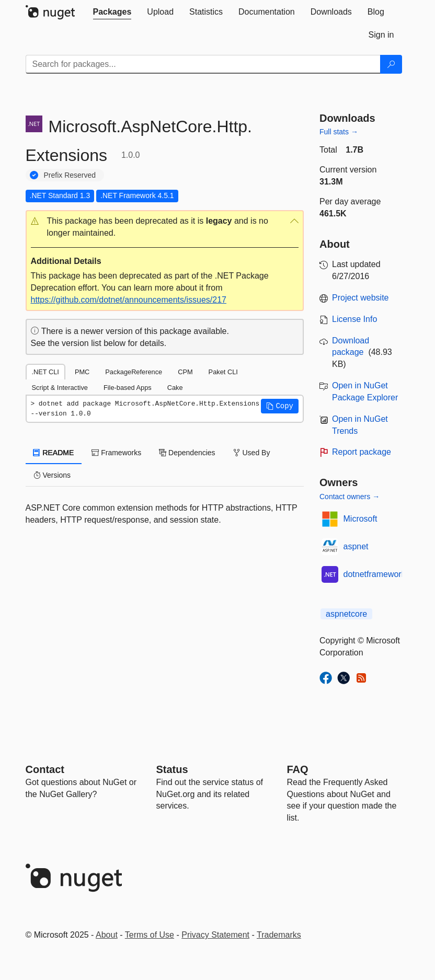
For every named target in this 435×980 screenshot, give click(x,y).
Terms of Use (150, 935)
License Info (354, 319)
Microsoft (360, 519)
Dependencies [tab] (187, 453)
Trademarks (279, 935)
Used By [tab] (252, 453)
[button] (165, 227)
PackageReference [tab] (134, 372)
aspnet (356, 546)
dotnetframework (375, 574)
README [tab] (54, 453)
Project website (360, 298)
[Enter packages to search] (203, 64)
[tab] (112, 12)
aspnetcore (346, 614)
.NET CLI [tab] (45, 372)
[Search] (391, 64)
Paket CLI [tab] (223, 372)
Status (172, 769)
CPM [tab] (185, 372)
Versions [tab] (52, 475)
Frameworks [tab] (116, 453)
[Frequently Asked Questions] (298, 769)
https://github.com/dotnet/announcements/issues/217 (129, 300)
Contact (45, 769)
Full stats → (339, 132)
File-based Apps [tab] (128, 388)
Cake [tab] (175, 388)
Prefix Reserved (70, 175)
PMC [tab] (82, 372)
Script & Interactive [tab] (60, 388)
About (107, 935)
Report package (362, 452)
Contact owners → (350, 497)
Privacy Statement (215, 935)
